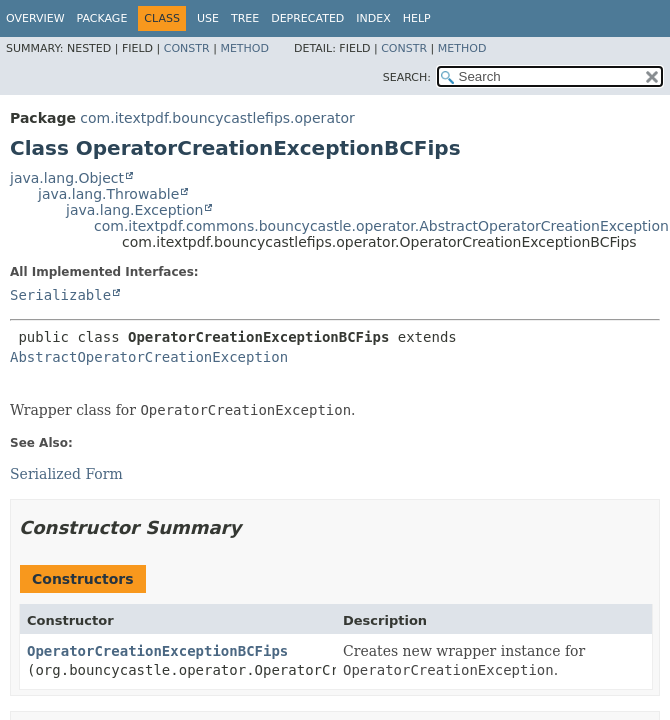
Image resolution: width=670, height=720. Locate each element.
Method (244, 48)
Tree (245, 18)
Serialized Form (66, 474)
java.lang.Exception (134, 210)
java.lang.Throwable (108, 194)
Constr (187, 48)
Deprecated (307, 18)
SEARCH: (407, 77)
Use (208, 18)
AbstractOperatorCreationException (149, 357)
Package (102, 18)
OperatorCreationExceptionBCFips (157, 651)
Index (373, 18)
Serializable (60, 295)
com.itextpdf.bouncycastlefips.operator (217, 118)
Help (417, 18)
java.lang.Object (67, 178)
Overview (35, 18)
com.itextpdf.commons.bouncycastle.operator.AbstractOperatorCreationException (381, 226)
